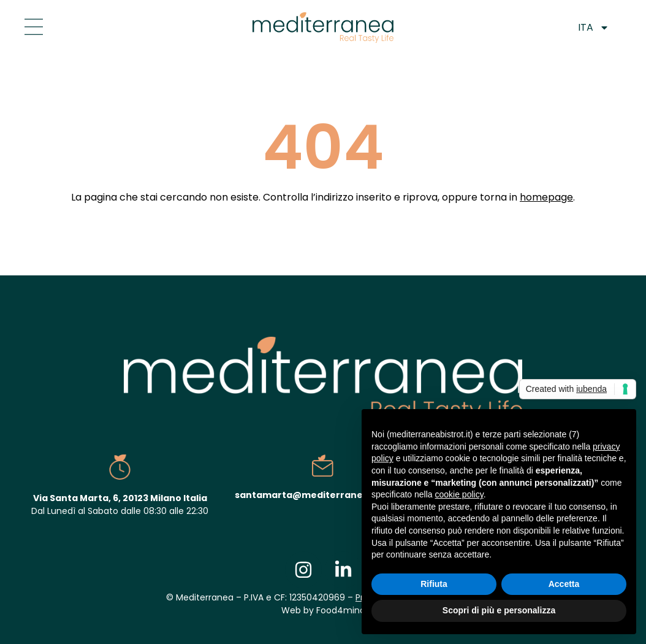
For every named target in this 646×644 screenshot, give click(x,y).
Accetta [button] (564, 584)
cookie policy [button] (459, 494)
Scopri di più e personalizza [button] (499, 610)
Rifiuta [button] (434, 584)
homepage (546, 197)
